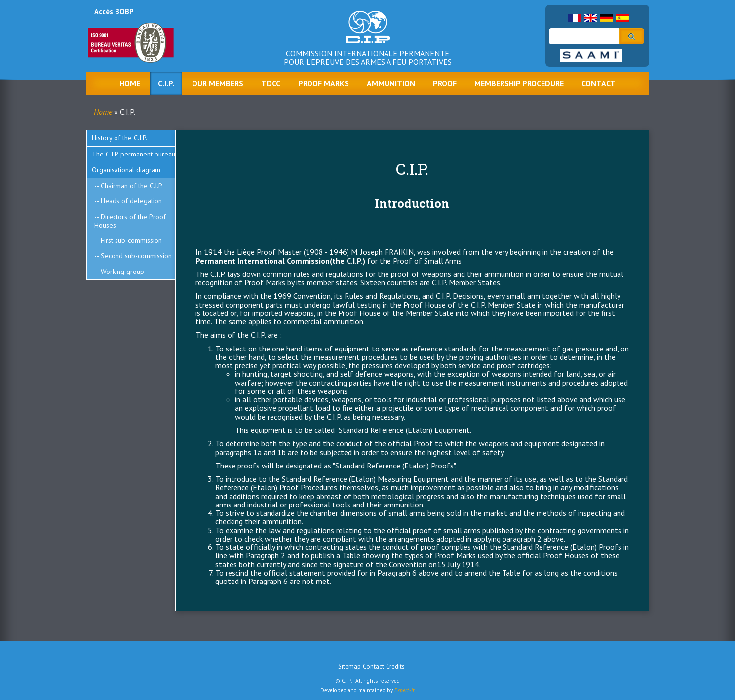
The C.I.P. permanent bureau (134, 154)
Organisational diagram (126, 170)
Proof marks (324, 83)
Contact (599, 83)
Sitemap (349, 667)
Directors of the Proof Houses (130, 221)
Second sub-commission (136, 256)
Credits (395, 667)
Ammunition (391, 83)
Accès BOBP (114, 12)
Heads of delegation (131, 201)
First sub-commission (131, 240)
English (591, 18)
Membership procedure (519, 83)
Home (130, 83)
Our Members (218, 83)
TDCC (271, 83)
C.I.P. (166, 83)
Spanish (622, 18)
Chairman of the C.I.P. (132, 186)
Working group (122, 272)
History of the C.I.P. (119, 138)
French (575, 18)
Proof (445, 83)
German (606, 18)
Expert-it (405, 690)
